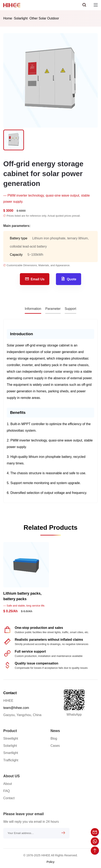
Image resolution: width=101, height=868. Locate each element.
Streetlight (11, 738)
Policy (50, 862)
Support (70, 309)
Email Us (35, 279)
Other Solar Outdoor (44, 18)
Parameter (53, 309)
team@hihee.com (16, 708)
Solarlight (21, 18)
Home (8, 18)
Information (33, 309)
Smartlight (11, 753)
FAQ (7, 791)
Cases (55, 746)
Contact (10, 693)
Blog (54, 738)
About (8, 784)
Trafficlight (11, 760)
